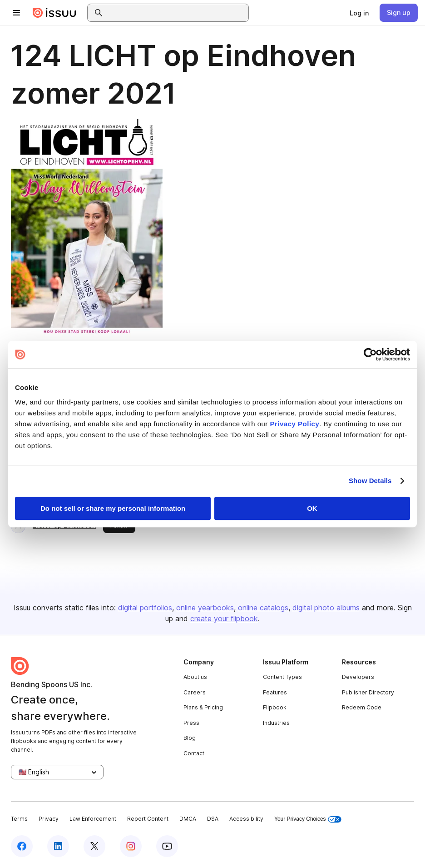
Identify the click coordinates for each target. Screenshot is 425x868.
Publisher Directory (368, 692)
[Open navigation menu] (16, 13)
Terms (19, 819)
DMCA (188, 819)
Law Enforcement (93, 819)
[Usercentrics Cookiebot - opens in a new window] (370, 354)
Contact (194, 753)
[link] (359, 13)
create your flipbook (224, 619)
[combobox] (176, 13)
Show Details (370, 481)
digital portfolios (145, 608)
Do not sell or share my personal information (113, 508)
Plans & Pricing (203, 707)
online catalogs (263, 608)
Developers (358, 677)
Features (275, 692)
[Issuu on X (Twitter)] (94, 846)
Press (191, 723)
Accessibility (246, 819)
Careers (195, 692)
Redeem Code (362, 707)
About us (195, 677)
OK (312, 508)
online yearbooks (205, 608)
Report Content (148, 819)
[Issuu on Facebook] (22, 846)
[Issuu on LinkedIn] (58, 846)
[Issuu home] (54, 13)
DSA (213, 819)
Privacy (49, 819)
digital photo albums (326, 608)
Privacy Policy (295, 424)
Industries (276, 723)
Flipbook (275, 707)
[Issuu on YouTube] (167, 846)
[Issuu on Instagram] (131, 846)
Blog (190, 738)
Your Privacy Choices (308, 819)
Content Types (282, 677)
